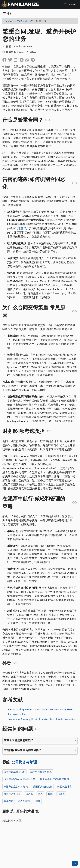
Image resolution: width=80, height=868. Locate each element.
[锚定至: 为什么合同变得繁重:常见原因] (75, 311)
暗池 (38, 801)
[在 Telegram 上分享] (34, 59)
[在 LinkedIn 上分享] (17, 59)
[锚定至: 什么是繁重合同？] (48, 120)
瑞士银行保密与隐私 (41, 772)
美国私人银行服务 (43, 787)
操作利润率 (24, 801)
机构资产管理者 (12, 794)
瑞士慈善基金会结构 (15, 772)
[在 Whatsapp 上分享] (28, 59)
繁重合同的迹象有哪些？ (19, 740)
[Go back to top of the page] (75, 863)
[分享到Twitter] (11, 59)
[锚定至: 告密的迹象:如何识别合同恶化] (75, 183)
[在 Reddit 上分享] (22, 59)
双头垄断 (9, 801)
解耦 (50, 794)
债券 (40, 794)
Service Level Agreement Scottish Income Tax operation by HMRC (41, 709)
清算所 (61, 794)
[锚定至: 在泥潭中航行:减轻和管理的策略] (75, 502)
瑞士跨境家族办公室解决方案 (19, 779)
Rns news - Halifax (17, 714)
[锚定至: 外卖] (15, 663)
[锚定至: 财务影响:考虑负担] (49, 431)
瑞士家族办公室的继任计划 (54, 779)
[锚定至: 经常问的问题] (37, 729)
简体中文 (73, 4)
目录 (8, 13)
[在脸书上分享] (5, 59)
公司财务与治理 (24, 762)
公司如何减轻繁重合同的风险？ (23, 750)
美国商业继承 (64, 787)
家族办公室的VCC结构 (16, 787)
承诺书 (29, 794)
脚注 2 (22, 228)
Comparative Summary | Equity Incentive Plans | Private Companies (41, 719)
